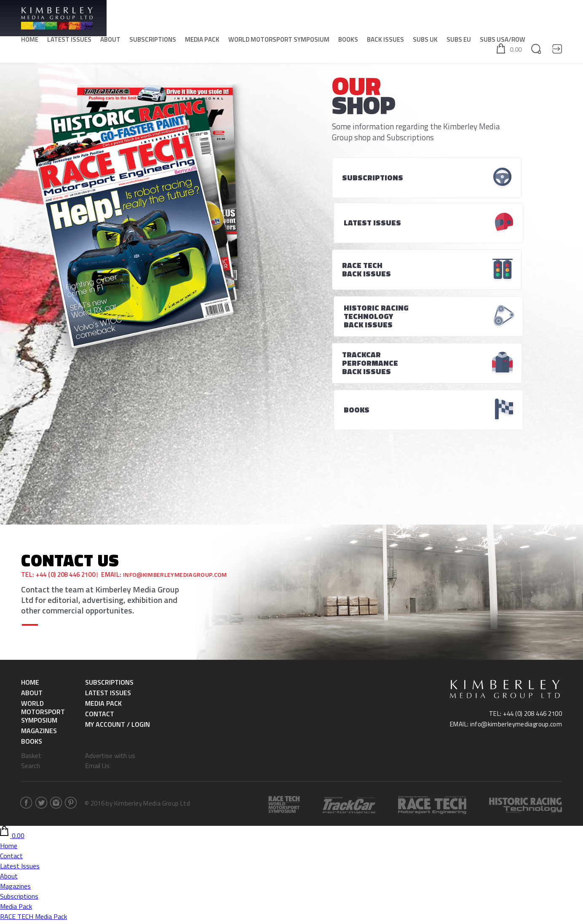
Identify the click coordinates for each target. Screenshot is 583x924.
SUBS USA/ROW (503, 42)
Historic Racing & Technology (42, 858)
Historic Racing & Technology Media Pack (59, 787)
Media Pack (202, 42)
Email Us (97, 627)
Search (31, 627)
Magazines (39, 592)
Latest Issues (69, 42)
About (110, 42)
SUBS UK (425, 42)
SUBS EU (459, 42)
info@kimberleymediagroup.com (178, 436)
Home (30, 42)
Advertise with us (110, 616)
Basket (31, 616)
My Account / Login (118, 585)
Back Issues (385, 42)
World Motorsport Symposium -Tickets (56, 808)
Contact (100, 575)
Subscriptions (153, 42)
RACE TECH (17, 848)
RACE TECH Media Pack (33, 777)
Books (348, 42)
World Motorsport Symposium (279, 42)
